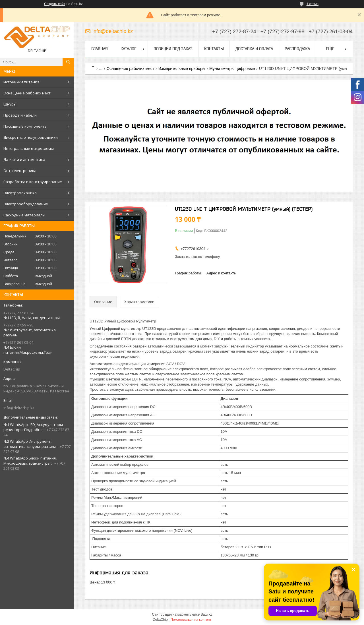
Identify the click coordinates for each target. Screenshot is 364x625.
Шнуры (10, 104)
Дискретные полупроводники (31, 137)
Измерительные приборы (182, 69)
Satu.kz (206, 614)
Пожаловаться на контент (191, 620)
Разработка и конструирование (33, 182)
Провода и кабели (20, 115)
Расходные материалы (24, 215)
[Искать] (68, 62)
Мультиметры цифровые (232, 69)
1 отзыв (313, 4)
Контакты (214, 49)
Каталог (128, 49)
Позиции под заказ (173, 49)
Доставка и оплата (254, 49)
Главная (100, 49)
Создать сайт (55, 4)
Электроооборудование (26, 204)
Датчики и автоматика (24, 160)
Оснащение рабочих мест (27, 93)
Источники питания (21, 82)
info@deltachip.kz (19, 408)
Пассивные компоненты (25, 126)
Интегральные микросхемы (29, 148)
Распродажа (297, 49)
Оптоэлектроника (20, 171)
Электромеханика (20, 193)
